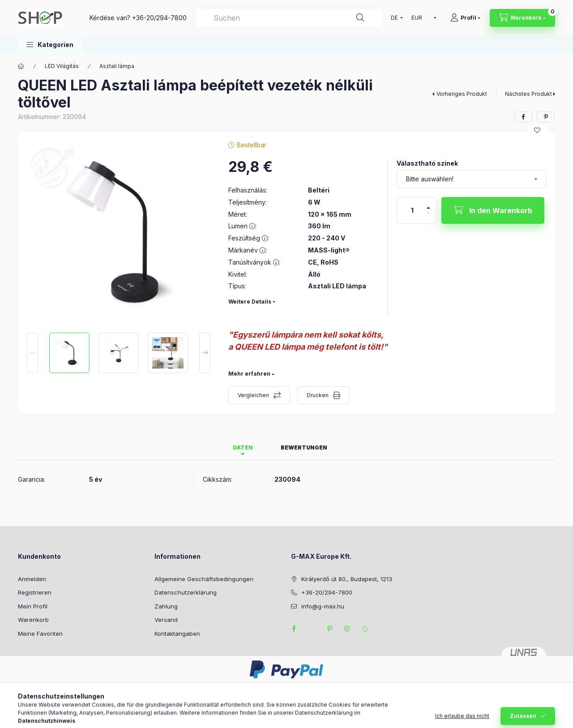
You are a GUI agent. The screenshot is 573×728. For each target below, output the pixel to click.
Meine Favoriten (40, 634)
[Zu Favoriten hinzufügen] (537, 130)
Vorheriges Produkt (462, 94)
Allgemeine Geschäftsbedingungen (204, 579)
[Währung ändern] (422, 18)
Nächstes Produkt (528, 94)
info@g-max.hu (323, 606)
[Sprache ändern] (395, 18)
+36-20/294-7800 (159, 18)
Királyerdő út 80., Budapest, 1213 (347, 579)
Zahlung (166, 606)
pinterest (329, 629)
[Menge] (412, 210)
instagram (347, 629)
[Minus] (428, 217)
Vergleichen (253, 395)
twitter (312, 629)
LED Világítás (62, 66)
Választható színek (427, 163)
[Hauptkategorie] (21, 66)
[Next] (205, 353)
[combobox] (289, 18)
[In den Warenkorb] (493, 210)
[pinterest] (546, 117)
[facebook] (523, 117)
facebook (294, 629)
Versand (166, 620)
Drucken (318, 395)
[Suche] (360, 18)
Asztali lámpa (117, 66)
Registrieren (35, 592)
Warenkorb (33, 620)
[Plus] (428, 204)
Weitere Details (250, 302)
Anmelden (32, 579)
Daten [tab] (243, 448)
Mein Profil (33, 606)
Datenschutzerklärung (186, 592)
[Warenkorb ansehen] (522, 18)
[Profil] (465, 18)
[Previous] (32, 353)
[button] (50, 45)
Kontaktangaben (177, 634)
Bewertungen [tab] (304, 448)
